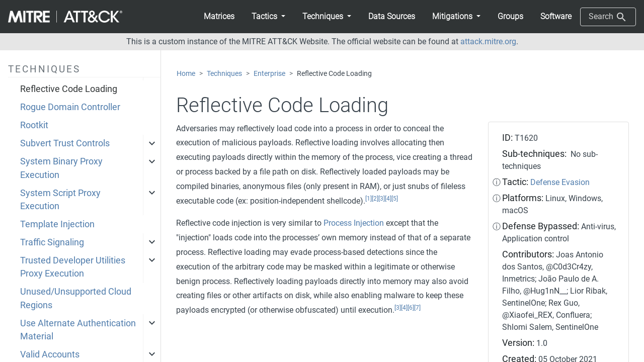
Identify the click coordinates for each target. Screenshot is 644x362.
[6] (411, 308)
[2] (375, 199)
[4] (388, 199)
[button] (268, 17)
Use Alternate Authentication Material (78, 330)
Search (608, 17)
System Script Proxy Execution (60, 200)
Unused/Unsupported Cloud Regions (76, 298)
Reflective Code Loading (69, 89)
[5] (395, 199)
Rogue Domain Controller (70, 107)
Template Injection (57, 224)
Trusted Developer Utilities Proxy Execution (73, 267)
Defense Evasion (560, 182)
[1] (369, 199)
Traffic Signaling (52, 242)
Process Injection (354, 223)
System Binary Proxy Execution (61, 168)
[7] (417, 308)
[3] (382, 199)
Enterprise (269, 74)
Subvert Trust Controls (65, 143)
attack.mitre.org (488, 41)
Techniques (224, 74)
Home (186, 74)
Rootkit (34, 125)
